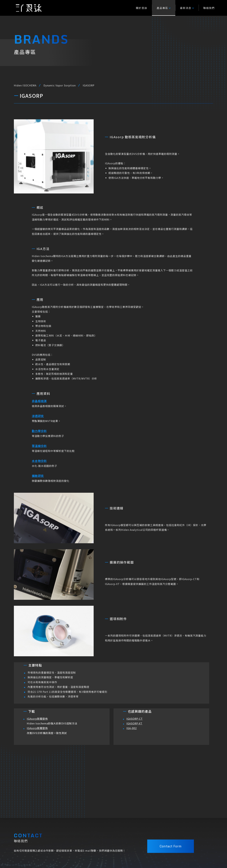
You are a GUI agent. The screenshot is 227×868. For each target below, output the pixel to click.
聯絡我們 (209, 8)
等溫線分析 (39, 446)
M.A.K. (210, 858)
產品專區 (164, 8)
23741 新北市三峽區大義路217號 (85, 858)
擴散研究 (38, 476)
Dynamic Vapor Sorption (60, 85)
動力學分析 (39, 431)
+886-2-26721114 (78, 849)
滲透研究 (38, 417)
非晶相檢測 (39, 402)
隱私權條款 (113, 858)
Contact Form (171, 815)
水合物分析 (39, 461)
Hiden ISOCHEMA (25, 85)
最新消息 (187, 8)
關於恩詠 (142, 8)
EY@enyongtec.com (78, 853)
